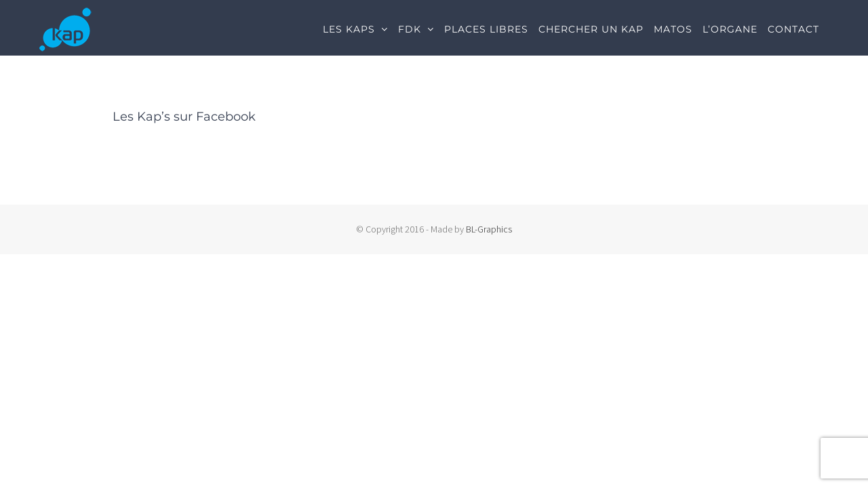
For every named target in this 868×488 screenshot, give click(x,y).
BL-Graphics (489, 229)
